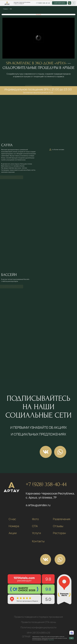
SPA (11, 9)
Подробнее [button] (51, 640)
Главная (5, 9)
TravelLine (39, 14)
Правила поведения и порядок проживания (38, 617)
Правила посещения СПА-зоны (38, 622)
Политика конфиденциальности (38, 627)
